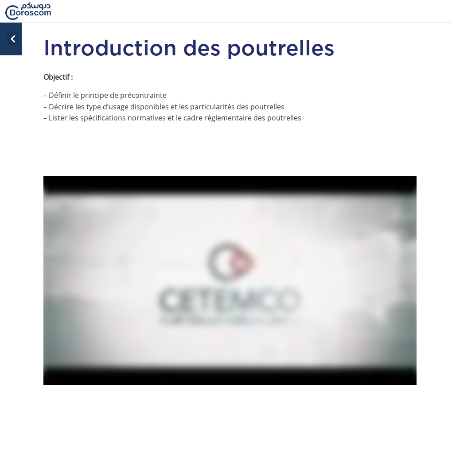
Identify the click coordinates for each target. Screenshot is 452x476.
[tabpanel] (230, 253)
